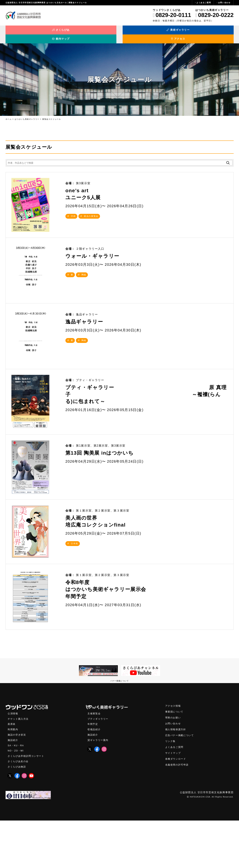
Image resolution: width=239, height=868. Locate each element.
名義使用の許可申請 (178, 812)
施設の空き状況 (17, 781)
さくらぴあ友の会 (19, 809)
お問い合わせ (224, 3)
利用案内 (13, 776)
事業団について (175, 758)
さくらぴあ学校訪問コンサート (27, 803)
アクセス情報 (174, 752)
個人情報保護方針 (176, 776)
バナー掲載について (119, 727)
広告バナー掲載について (181, 782)
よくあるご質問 (204, 3)
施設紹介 (13, 787)
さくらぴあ (34, 32)
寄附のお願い (174, 764)
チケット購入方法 (19, 765)
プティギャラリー (99, 765)
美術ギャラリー (91, 32)
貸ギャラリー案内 (99, 787)
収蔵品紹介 (94, 776)
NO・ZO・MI (16, 798)
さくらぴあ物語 (17, 814)
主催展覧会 (94, 759)
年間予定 (93, 770)
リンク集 (171, 788)
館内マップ (148, 32)
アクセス (205, 32)
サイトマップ (174, 800)
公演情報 (13, 759)
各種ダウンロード (176, 806)
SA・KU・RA (16, 792)
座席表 (12, 770)
